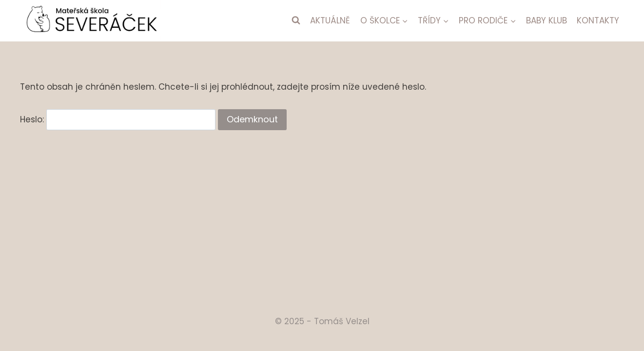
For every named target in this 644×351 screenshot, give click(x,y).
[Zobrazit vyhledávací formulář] (296, 20)
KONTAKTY (598, 20)
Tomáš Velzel (342, 321)
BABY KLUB (546, 20)
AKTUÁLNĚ (330, 20)
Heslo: (118, 119)
